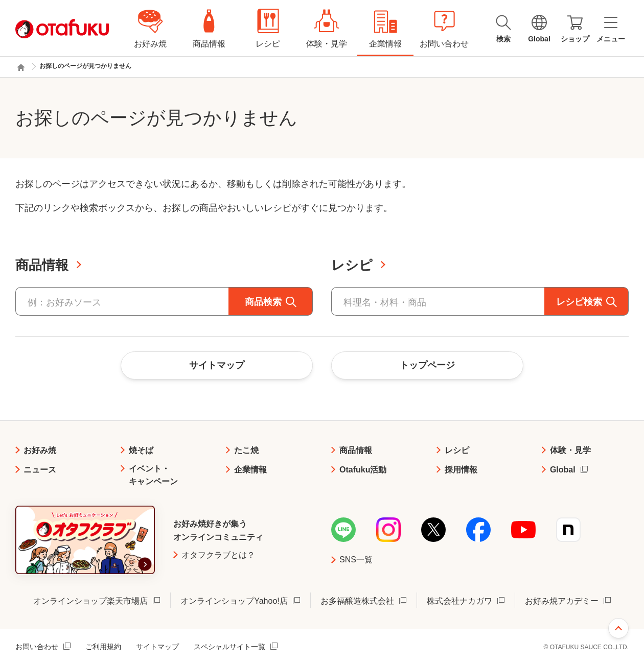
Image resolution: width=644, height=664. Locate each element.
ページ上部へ (618, 628)
